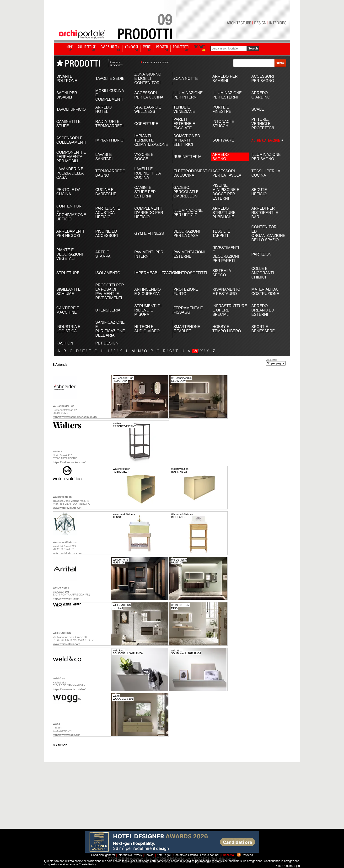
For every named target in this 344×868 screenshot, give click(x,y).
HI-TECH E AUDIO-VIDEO (147, 329)
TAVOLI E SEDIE (110, 79)
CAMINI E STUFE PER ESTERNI (145, 192)
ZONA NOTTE (186, 79)
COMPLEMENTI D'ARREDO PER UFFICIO (149, 213)
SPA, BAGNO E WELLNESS (148, 109)
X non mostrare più (288, 866)
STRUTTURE (68, 273)
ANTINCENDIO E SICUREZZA (147, 292)
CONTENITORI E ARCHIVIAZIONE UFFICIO (71, 213)
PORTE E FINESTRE (222, 109)
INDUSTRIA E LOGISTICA (68, 329)
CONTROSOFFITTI (188, 273)
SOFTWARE (223, 140)
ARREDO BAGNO (220, 157)
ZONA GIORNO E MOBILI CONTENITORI (148, 79)
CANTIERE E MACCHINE (68, 310)
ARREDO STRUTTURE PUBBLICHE (224, 213)
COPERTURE (146, 124)
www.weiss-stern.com (67, 644)
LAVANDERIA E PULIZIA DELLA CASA (70, 173)
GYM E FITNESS (149, 233)
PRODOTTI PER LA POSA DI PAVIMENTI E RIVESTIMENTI (110, 292)
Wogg (56, 724)
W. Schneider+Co (64, 406)
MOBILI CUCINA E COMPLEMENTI (110, 95)
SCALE (258, 109)
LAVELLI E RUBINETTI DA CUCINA (147, 173)
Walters (57, 451)
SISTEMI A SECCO (222, 273)
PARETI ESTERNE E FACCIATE (184, 124)
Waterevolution (62, 497)
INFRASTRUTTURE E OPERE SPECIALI (227, 310)
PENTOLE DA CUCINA (68, 192)
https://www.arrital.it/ (66, 599)
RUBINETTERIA (187, 157)
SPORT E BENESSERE (263, 329)
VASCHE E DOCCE (144, 157)
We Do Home (61, 588)
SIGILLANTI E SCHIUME (68, 292)
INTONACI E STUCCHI (223, 124)
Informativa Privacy (130, 855)
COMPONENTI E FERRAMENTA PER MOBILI (71, 157)
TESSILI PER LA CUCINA (266, 173)
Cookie (149, 855)
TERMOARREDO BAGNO (110, 173)
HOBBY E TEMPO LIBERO (227, 329)
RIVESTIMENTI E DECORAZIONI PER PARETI (226, 254)
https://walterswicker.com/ (69, 462)
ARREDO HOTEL (103, 109)
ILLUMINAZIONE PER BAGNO (266, 157)
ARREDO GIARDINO (261, 95)
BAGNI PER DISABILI (67, 95)
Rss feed (247, 855)
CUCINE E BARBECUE (106, 192)
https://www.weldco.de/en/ (69, 689)
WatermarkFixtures (65, 542)
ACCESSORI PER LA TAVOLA (227, 173)
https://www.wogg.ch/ (66, 735)
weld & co (59, 678)
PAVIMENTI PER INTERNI (149, 254)
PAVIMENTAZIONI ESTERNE (188, 254)
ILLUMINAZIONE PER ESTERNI (227, 95)
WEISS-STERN (62, 633)
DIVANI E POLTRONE (67, 79)
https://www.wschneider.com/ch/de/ (75, 417)
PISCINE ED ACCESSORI (107, 233)
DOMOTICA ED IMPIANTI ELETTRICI (187, 140)
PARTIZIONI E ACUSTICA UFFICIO (108, 213)
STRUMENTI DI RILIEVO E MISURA (148, 310)
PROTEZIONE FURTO (186, 292)
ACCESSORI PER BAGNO (263, 79)
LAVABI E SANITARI (104, 157)
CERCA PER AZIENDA (156, 62)
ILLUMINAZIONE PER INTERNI (188, 95)
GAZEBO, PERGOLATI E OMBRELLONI (186, 192)
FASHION (65, 343)
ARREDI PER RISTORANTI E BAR (265, 213)
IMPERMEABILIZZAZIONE (149, 273)
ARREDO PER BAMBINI (225, 79)
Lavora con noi (210, 855)
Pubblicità (228, 855)
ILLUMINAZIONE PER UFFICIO (188, 213)
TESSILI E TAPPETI (221, 233)
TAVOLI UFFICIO (71, 109)
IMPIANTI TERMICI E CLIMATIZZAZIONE (149, 140)
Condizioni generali (103, 855)
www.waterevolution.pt (67, 508)
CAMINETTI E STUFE (68, 124)
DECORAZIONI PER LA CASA (187, 233)
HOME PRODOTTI (116, 64)
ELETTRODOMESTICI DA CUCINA (188, 173)
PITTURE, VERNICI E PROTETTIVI (263, 124)
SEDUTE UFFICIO (259, 192)
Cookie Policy (87, 864)
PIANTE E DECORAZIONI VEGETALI (70, 254)
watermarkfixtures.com (67, 553)
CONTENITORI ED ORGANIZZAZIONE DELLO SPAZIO (266, 233)
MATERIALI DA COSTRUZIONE (265, 292)
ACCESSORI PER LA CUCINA (149, 95)
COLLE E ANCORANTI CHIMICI (263, 273)
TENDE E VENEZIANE (184, 109)
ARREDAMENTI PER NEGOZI (70, 233)
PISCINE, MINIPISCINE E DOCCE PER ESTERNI (226, 192)
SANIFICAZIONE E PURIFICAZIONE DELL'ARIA (110, 329)
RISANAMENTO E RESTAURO (226, 292)
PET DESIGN (107, 343)
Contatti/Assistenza (186, 855)
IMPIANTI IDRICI (110, 140)
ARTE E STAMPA (103, 254)
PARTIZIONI (262, 254)
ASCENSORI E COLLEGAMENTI (71, 140)
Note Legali (164, 855)
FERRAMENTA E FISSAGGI (188, 310)
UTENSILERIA (108, 310)
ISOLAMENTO (108, 273)
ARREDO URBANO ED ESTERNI (263, 310)
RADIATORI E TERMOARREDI (109, 124)
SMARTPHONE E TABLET (187, 329)
